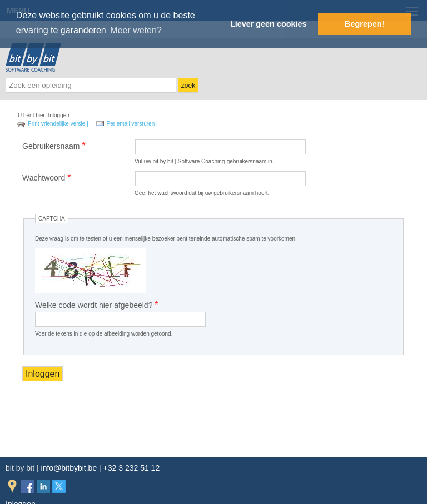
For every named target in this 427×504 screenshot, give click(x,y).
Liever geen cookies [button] (269, 24)
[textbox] (91, 85)
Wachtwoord (46, 178)
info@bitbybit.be (69, 468)
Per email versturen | (127, 124)
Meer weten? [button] (136, 30)
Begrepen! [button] (364, 24)
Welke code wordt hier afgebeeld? (97, 305)
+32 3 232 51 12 (132, 468)
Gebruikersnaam (54, 146)
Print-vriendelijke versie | (53, 124)
